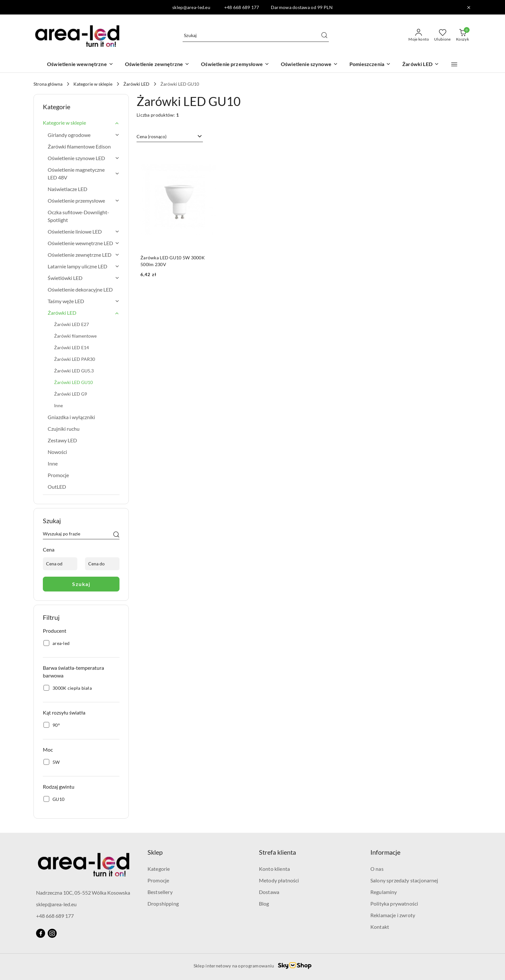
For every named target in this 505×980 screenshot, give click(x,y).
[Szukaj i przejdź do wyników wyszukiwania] (324, 35)
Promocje (158, 880)
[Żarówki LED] (421, 65)
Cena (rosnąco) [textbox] (152, 136)
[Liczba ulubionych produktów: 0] (443, 35)
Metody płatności (279, 880)
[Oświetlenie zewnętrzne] (157, 65)
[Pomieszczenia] (370, 65)
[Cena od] (60, 564)
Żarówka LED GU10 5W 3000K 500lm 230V (173, 261)
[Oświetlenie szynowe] (309, 65)
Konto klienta (274, 869)
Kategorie (159, 869)
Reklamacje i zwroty (393, 915)
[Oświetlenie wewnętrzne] (80, 65)
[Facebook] (41, 933)
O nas (377, 869)
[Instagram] (52, 933)
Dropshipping (163, 903)
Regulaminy (384, 892)
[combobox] (170, 137)
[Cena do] (102, 564)
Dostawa (269, 892)
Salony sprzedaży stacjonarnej (404, 880)
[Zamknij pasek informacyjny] (469, 7)
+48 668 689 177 (55, 916)
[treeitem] (81, 123)
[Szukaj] (116, 535)
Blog (264, 903)
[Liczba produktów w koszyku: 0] (462, 35)
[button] (454, 64)
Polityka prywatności (394, 903)
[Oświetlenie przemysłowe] (235, 65)
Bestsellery (160, 892)
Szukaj (81, 584)
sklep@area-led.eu (56, 904)
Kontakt (380, 927)
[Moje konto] (419, 35)
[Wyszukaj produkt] (256, 35)
